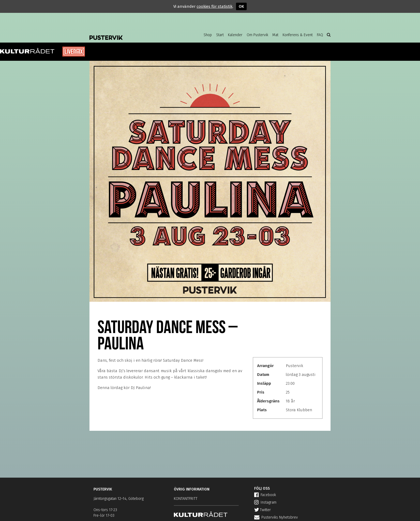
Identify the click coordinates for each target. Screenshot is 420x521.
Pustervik (132, 33)
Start (220, 35)
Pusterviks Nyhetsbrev (276, 517)
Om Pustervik (257, 35)
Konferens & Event (298, 35)
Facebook (265, 495)
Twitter (262, 510)
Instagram (265, 502)
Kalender (235, 35)
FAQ (320, 35)
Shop (208, 35)
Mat (275, 35)
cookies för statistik (215, 6)
